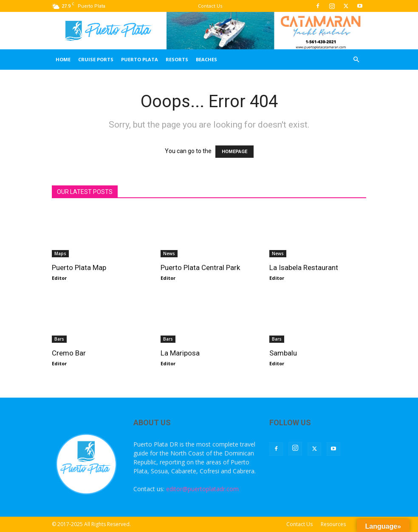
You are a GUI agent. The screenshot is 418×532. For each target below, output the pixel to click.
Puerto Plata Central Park (200, 267)
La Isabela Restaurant (304, 267)
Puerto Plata (140, 59)
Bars (59, 339)
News (169, 253)
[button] (356, 60)
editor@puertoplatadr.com (202, 489)
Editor (59, 278)
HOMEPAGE (234, 152)
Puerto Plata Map (79, 267)
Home (63, 59)
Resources (333, 524)
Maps (60, 253)
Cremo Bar (69, 353)
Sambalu (283, 353)
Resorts (177, 59)
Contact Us (210, 6)
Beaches (206, 59)
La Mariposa (180, 353)
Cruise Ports (96, 59)
